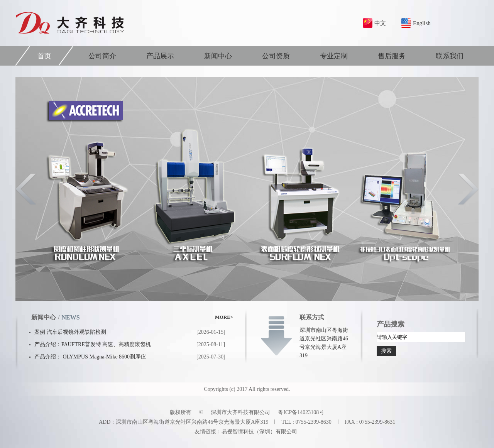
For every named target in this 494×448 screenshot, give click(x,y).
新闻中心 (218, 56)
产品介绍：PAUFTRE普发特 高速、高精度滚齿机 (93, 344)
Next (468, 189)
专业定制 (334, 56)
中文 (380, 23)
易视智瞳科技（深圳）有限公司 (259, 432)
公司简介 (102, 56)
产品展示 (160, 56)
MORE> (224, 317)
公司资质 (276, 56)
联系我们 (450, 56)
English (422, 23)
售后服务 (392, 56)
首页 (44, 56)
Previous (26, 189)
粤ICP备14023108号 (301, 412)
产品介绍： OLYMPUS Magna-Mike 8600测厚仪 (90, 357)
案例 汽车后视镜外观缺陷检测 (70, 332)
